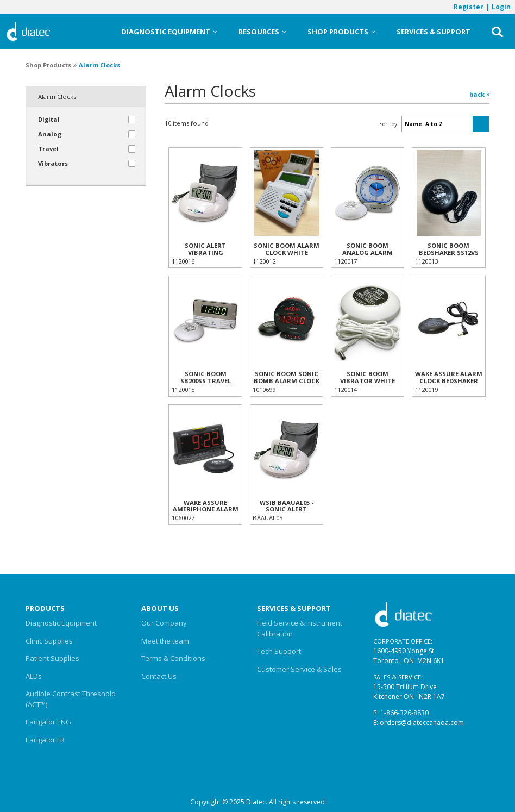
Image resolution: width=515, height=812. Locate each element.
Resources (262, 32)
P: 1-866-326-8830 (401, 713)
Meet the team (165, 641)
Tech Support (279, 651)
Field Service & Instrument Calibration (300, 628)
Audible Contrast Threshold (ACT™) (71, 699)
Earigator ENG (48, 722)
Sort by (388, 124)
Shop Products (341, 32)
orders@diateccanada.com (422, 723)
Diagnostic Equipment (169, 32)
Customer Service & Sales (299, 669)
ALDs (34, 676)
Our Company (164, 623)
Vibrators (53, 163)
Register (468, 7)
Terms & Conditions (173, 658)
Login (501, 7)
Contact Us (159, 676)
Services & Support (434, 32)
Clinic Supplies (49, 641)
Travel (48, 149)
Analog (50, 134)
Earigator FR (45, 740)
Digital (49, 119)
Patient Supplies (52, 658)
